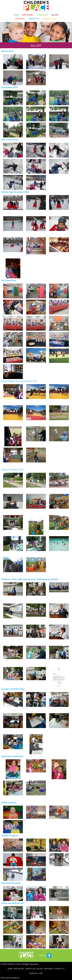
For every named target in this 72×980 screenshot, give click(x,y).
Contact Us (34, 19)
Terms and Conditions (10, 978)
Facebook (49, 956)
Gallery (55, 15)
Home (16, 15)
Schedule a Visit (50, 19)
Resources (20, 19)
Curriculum (42, 15)
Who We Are (28, 15)
